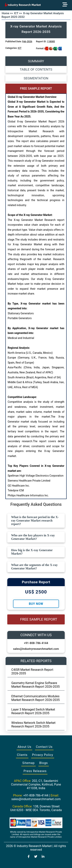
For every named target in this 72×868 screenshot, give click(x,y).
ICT (20, 48)
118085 (51, 42)
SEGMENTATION (36, 78)
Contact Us (44, 747)
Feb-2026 (27, 42)
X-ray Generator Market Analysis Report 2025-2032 (33, 15)
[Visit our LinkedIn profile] (43, 857)
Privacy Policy (43, 755)
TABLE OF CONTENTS (36, 69)
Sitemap (28, 763)
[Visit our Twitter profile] (36, 857)
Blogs (44, 763)
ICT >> (18, 13)
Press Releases (35, 771)
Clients (22, 755)
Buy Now (36, 604)
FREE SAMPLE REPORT (36, 89)
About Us (24, 747)
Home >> (7, 13)
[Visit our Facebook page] (29, 857)
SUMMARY (36, 61)
